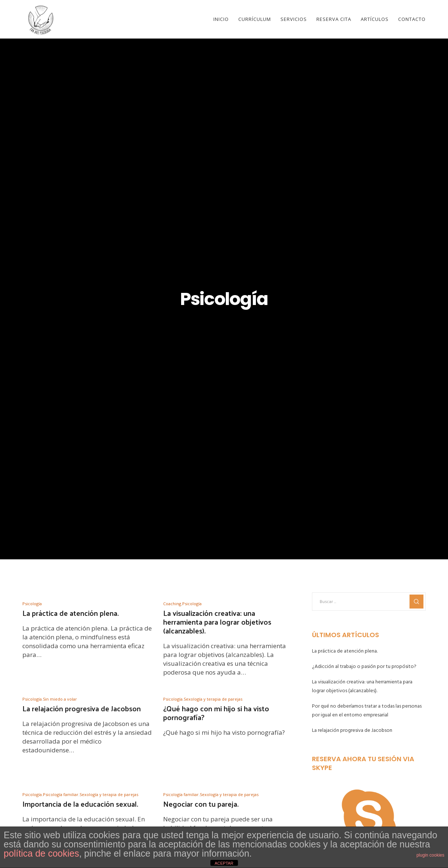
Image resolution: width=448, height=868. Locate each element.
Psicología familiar (61, 794)
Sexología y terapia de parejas (213, 699)
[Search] (416, 602)
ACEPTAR (224, 863)
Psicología (32, 604)
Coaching (172, 604)
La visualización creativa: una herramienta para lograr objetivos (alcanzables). (362, 686)
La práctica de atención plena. (345, 651)
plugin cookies (430, 855)
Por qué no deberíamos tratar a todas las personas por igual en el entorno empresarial (367, 710)
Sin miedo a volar (60, 699)
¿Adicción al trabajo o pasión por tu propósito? (364, 666)
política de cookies (41, 853)
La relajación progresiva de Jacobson (352, 730)
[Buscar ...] (369, 602)
